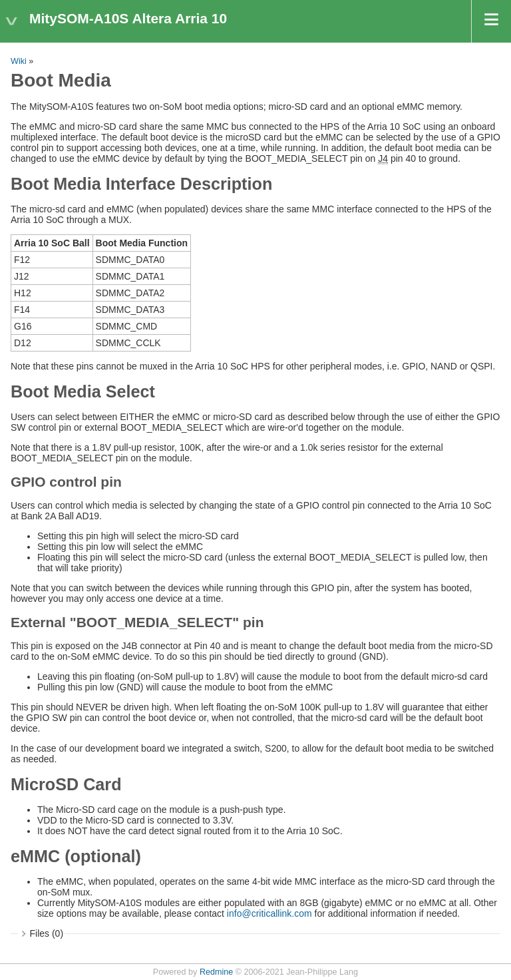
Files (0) (47, 933)
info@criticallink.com (269, 913)
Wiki (19, 61)
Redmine (216, 972)
